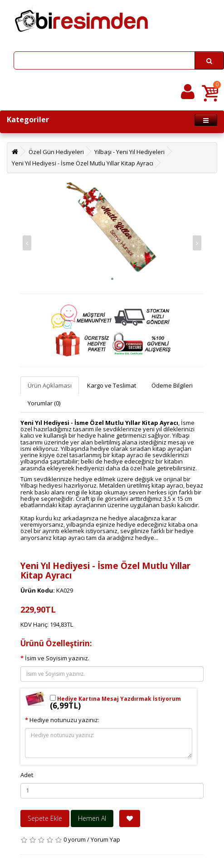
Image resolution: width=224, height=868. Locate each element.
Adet (27, 775)
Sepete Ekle (45, 818)
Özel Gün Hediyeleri (56, 152)
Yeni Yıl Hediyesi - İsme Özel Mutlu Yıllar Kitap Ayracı (83, 163)
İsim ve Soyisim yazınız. (57, 658)
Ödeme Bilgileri (172, 385)
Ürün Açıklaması (50, 385)
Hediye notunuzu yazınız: (64, 720)
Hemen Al (92, 818)
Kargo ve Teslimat (112, 385)
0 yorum (75, 839)
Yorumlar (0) (44, 403)
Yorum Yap (105, 839)
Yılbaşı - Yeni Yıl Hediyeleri (129, 152)
